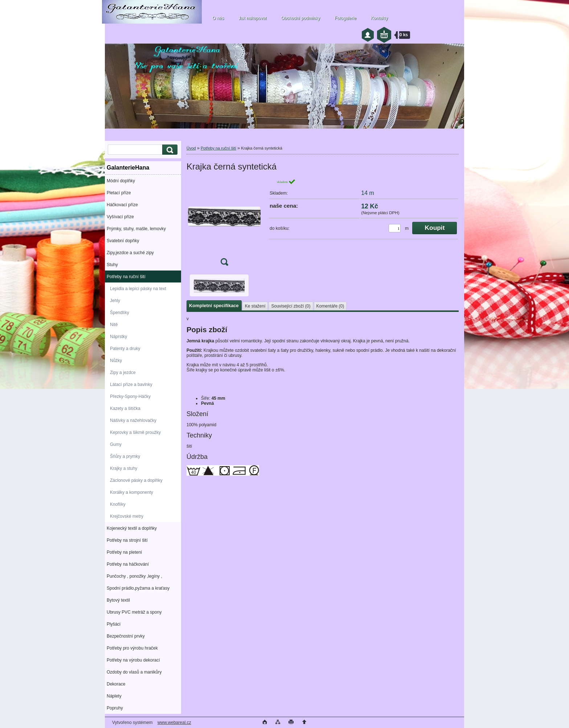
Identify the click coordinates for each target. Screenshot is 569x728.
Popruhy (115, 708)
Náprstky (118, 337)
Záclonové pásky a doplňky (136, 480)
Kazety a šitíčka (125, 408)
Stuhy (112, 265)
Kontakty (379, 18)
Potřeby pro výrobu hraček (132, 648)
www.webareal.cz (174, 723)
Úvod (191, 148)
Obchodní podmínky (300, 18)
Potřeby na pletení (124, 552)
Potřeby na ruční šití (126, 277)
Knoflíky (118, 504)
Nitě (114, 325)
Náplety (114, 696)
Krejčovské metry (127, 516)
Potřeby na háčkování (128, 564)
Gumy (116, 444)
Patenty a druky (125, 349)
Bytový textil (118, 600)
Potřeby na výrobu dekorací (133, 660)
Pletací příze (119, 193)
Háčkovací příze (122, 205)
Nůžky (116, 361)
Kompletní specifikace (214, 306)
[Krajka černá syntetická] (224, 225)
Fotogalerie (345, 18)
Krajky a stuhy (124, 468)
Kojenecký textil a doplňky (132, 528)
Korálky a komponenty (132, 492)
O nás (218, 18)
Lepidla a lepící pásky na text (138, 289)
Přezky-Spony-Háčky (130, 396)
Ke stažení (255, 306)
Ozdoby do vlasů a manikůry (134, 672)
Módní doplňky (121, 181)
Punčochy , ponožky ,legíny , (134, 576)
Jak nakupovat (252, 18)
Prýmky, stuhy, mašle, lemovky (136, 229)
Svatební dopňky (123, 241)
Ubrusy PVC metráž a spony (134, 612)
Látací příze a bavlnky (131, 385)
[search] (169, 150)
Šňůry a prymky (125, 456)
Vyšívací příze (120, 217)
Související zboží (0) (291, 306)
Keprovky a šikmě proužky (135, 432)
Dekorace (116, 684)
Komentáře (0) (330, 306)
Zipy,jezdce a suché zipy (130, 253)
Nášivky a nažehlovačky (133, 420)
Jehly (115, 301)
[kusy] (395, 228)
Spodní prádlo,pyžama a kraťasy (138, 588)
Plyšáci (114, 624)
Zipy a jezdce (123, 373)
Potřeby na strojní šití (127, 540)
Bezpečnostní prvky (126, 636)
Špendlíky (120, 313)
